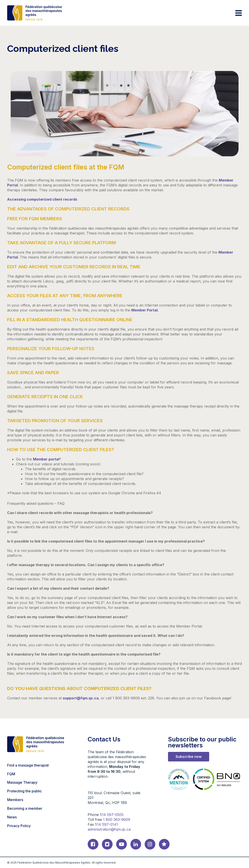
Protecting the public (24, 791)
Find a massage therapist (28, 765)
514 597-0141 (106, 824)
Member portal (46, 459)
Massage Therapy (22, 782)
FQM (11, 774)
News (12, 817)
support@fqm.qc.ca (81, 698)
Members (15, 800)
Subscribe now (189, 757)
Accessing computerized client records (42, 199)
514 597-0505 (112, 815)
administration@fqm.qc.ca (109, 829)
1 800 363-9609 (117, 820)
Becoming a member (25, 808)
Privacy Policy (19, 826)
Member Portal (144, 310)
